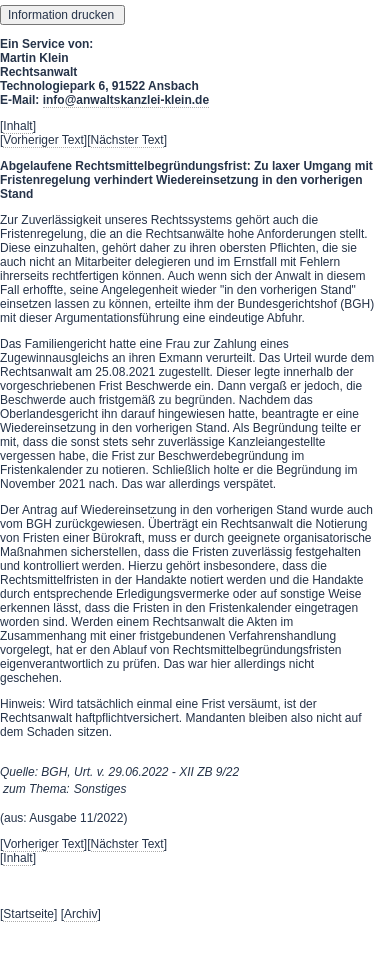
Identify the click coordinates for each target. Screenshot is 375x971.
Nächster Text (127, 140)
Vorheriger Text (43, 140)
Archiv (80, 914)
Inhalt (17, 126)
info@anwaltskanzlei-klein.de (126, 100)
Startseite (28, 914)
